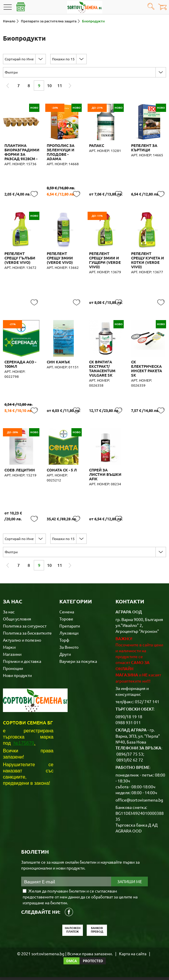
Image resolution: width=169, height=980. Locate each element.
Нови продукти (17, 678)
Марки (9, 650)
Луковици (69, 636)
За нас (9, 615)
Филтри (11, 72)
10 (49, 86)
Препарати (70, 629)
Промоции (13, 671)
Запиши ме (130, 885)
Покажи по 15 (63, 59)
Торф (64, 643)
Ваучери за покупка (78, 664)
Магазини (12, 657)
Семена (67, 615)
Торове (66, 622)
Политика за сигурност (25, 629)
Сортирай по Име (19, 59)
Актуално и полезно (22, 643)
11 (60, 86)
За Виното (69, 650)
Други (65, 657)
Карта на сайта (133, 956)
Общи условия (17, 622)
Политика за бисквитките (27, 636)
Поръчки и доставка (22, 664)
